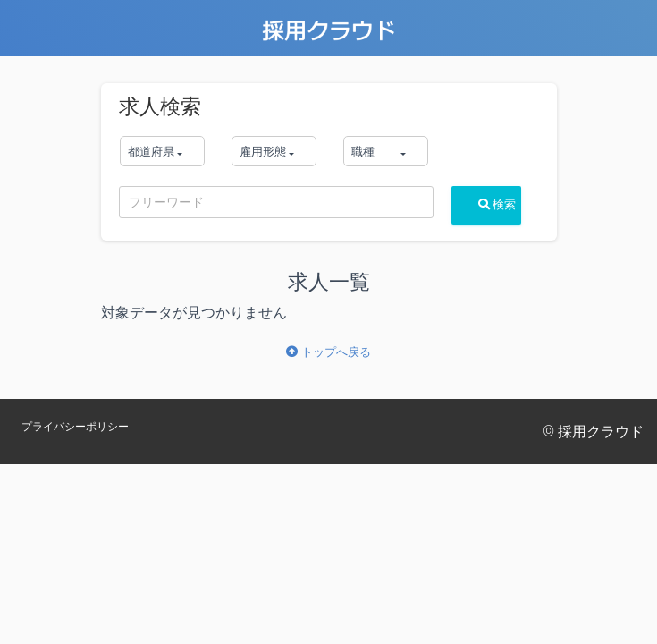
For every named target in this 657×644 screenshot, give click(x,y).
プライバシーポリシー (75, 427)
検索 (497, 204)
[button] (162, 151)
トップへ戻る (328, 352)
